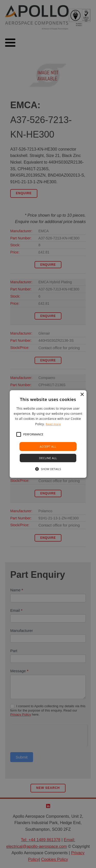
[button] (19, 434)
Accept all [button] (48, 447)
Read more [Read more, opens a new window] (53, 424)
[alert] (48, 434)
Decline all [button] (48, 458)
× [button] (82, 395)
